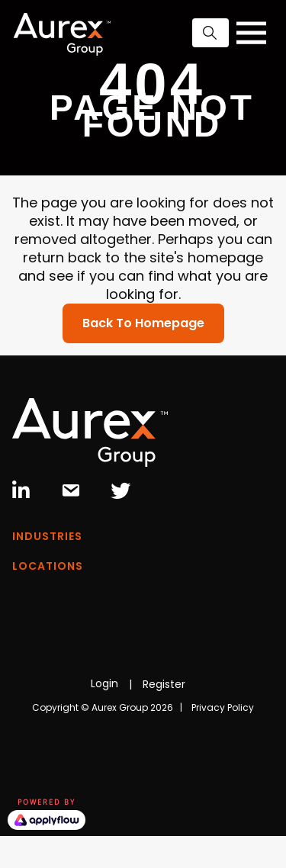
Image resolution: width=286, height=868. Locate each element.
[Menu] (143, 540)
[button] (210, 33)
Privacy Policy (223, 707)
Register (164, 684)
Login (104, 683)
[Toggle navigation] (251, 33)
